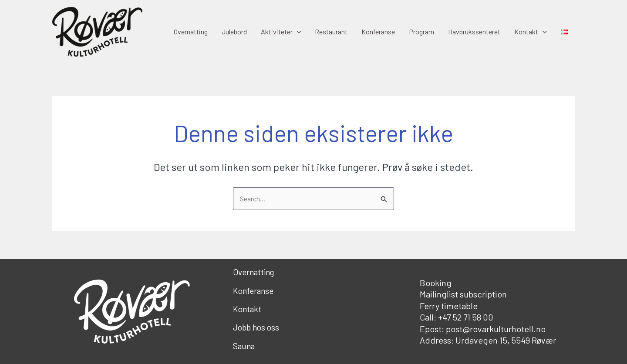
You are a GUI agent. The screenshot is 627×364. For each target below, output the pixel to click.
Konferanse (378, 32)
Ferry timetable (449, 306)
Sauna (244, 346)
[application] (297, 32)
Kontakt (531, 32)
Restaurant (331, 32)
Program (421, 32)
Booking (436, 283)
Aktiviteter (281, 32)
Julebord (234, 32)
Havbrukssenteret (474, 32)
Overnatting (191, 32)
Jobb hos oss (256, 327)
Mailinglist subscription (463, 294)
